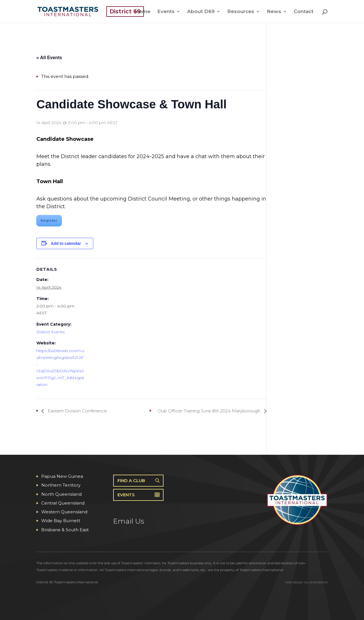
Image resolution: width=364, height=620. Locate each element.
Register (49, 221)
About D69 (201, 12)
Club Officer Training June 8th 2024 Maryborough (209, 411)
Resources (241, 12)
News (274, 12)
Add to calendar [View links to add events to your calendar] (66, 243)
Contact (304, 12)
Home (143, 12)
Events (166, 12)
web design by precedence (306, 582)
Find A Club (131, 480)
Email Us (129, 521)
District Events (50, 332)
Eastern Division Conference (77, 411)
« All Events (49, 58)
